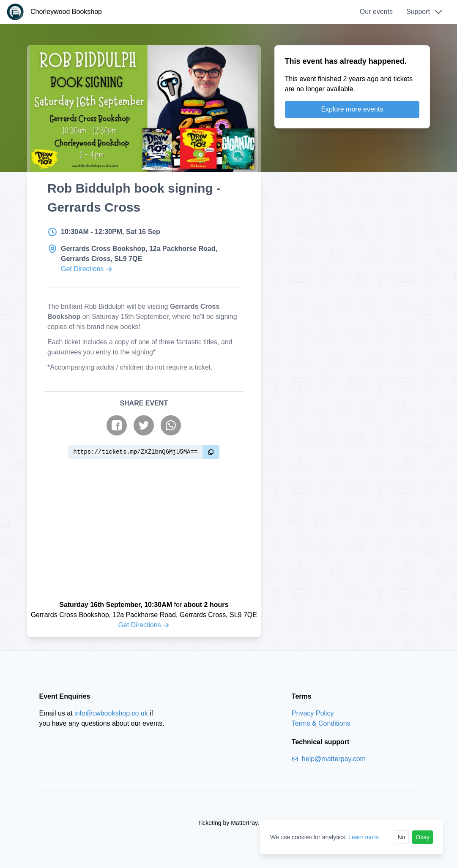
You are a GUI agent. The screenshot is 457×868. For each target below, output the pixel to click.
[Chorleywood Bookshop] (54, 12)
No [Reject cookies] (401, 837)
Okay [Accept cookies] (423, 837)
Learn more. (364, 837)
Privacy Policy (313, 713)
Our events (376, 12)
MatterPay (244, 823)
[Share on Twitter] (144, 425)
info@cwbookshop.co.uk (111, 713)
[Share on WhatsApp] (171, 425)
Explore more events (352, 109)
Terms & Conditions (321, 723)
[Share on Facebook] (117, 425)
